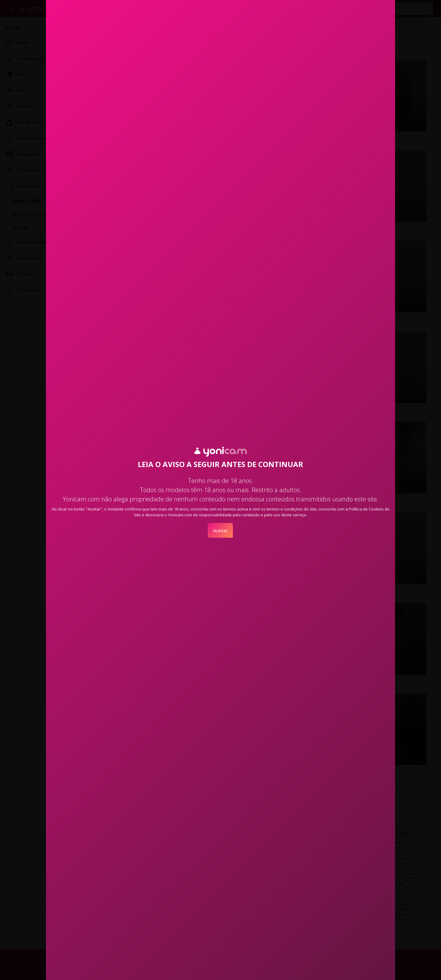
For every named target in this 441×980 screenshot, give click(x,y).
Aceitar (221, 530)
